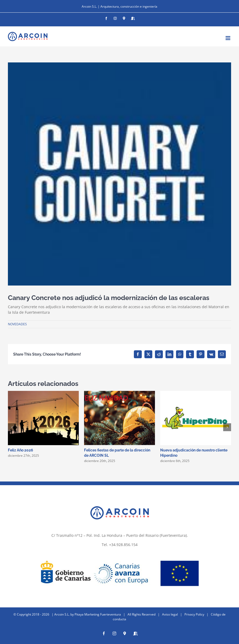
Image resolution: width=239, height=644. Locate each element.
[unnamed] (119, 174)
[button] (12, 427)
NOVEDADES (17, 324)
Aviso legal (170, 614)
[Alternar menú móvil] (228, 38)
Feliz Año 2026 (21, 450)
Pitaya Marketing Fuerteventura (98, 614)
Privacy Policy (194, 614)
